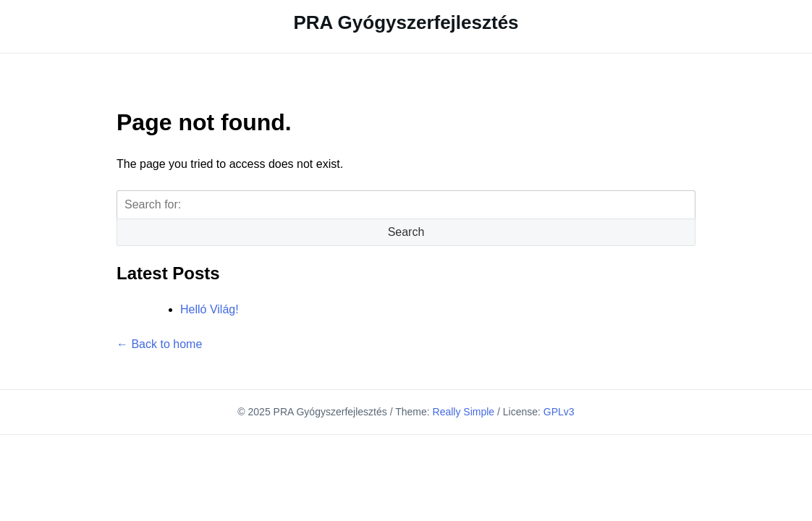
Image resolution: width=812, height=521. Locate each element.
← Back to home (159, 344)
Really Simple (464, 412)
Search (406, 232)
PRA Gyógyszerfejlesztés (406, 22)
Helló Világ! (210, 309)
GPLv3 (559, 412)
